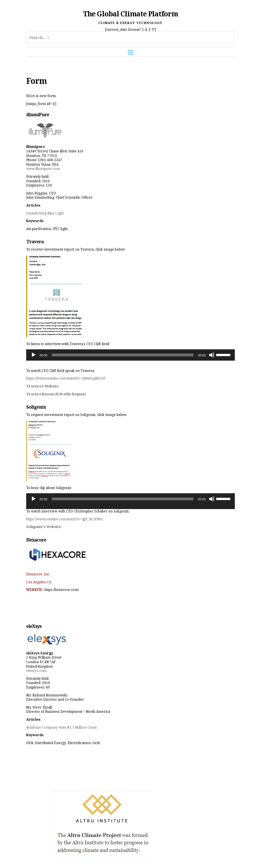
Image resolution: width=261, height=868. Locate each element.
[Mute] (212, 355)
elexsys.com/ (37, 671)
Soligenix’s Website (43, 527)
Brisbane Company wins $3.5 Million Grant (62, 727)
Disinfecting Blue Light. (45, 213)
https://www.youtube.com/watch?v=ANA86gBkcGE (66, 378)
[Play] (34, 355)
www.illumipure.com (43, 169)
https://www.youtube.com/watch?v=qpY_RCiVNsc (65, 519)
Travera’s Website (43, 386)
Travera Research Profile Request (56, 394)
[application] (131, 355)
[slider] (123, 355)
